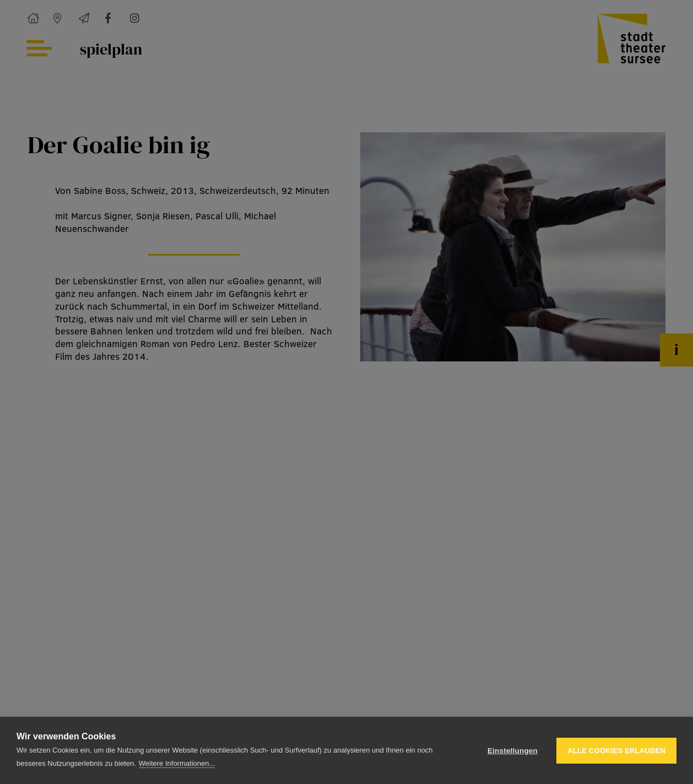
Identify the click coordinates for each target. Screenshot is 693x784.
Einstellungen (513, 751)
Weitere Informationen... (177, 763)
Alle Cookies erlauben (616, 751)
